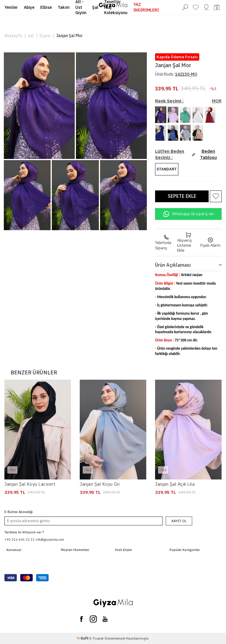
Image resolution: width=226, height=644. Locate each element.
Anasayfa (13, 36)
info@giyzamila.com (50, 540)
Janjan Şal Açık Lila (175, 484)
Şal (31, 36)
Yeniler (11, 7)
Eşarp (45, 36)
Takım (64, 7)
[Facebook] (82, 619)
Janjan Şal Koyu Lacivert (30, 484)
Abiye (29, 7)
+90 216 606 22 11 (20, 540)
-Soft (83, 638)
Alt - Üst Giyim (81, 7)
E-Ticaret (97, 638)
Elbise (46, 7)
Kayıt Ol (179, 521)
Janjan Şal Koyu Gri (100, 484)
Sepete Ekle (182, 196)
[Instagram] (93, 619)
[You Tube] (105, 619)
